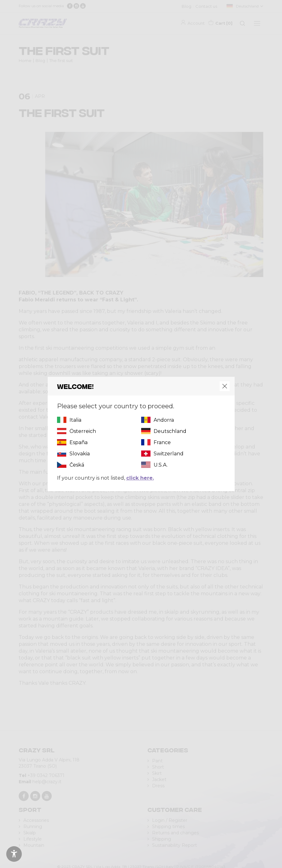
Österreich (83, 431)
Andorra (164, 420)
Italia (75, 420)
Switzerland (169, 454)
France (162, 442)
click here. (140, 478)
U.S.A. (161, 465)
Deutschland (170, 431)
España (79, 442)
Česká (77, 465)
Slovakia (80, 454)
